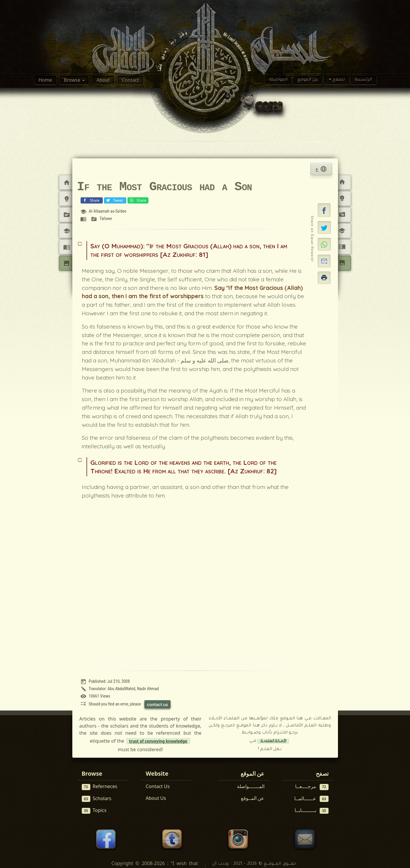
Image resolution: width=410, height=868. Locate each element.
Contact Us (158, 786)
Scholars (97, 799)
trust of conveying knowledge (158, 741)
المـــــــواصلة (251, 786)
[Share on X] (324, 227)
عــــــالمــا (311, 799)
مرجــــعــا (312, 786)
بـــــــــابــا (312, 810)
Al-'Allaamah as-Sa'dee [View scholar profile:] (107, 211)
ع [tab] (321, 169)
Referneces (100, 786)
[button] (324, 210)
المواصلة (278, 80)
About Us (156, 798)
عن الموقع (308, 80)
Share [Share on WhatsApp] (137, 200)
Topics (94, 810)
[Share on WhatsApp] (324, 244)
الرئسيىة (363, 80)
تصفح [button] (338, 80)
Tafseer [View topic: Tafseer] (106, 219)
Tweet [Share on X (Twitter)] (115, 200)
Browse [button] (73, 80)
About (103, 80)
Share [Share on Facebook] (91, 200)
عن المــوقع (253, 798)
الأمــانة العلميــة (273, 741)
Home (45, 80)
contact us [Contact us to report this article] (157, 704)
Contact (130, 80)
